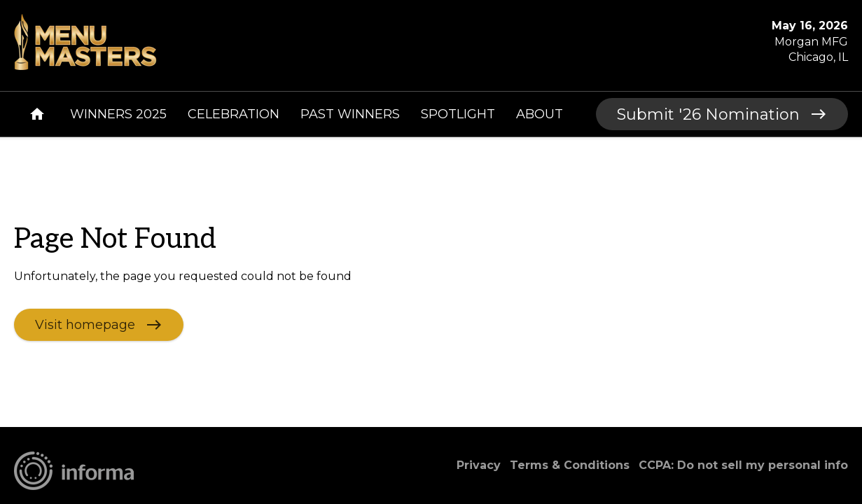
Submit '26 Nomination (708, 114)
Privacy (479, 465)
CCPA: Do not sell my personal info (743, 465)
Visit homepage (85, 324)
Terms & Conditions (570, 465)
